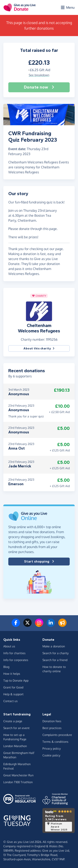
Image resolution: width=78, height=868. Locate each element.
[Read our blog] (62, 625)
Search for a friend (55, 660)
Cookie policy (51, 755)
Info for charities (14, 653)
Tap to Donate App (16, 680)
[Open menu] (67, 7)
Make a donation (54, 646)
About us (9, 646)
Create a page (13, 721)
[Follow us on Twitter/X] (27, 625)
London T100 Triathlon (18, 782)
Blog (6, 667)
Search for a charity (56, 653)
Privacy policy (52, 748)
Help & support (13, 694)
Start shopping (39, 562)
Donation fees (52, 721)
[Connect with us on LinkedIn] (51, 625)
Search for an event (16, 728)
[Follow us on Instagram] (39, 625)
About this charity (39, 348)
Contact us (11, 701)
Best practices (52, 728)
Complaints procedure (57, 735)
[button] (39, 311)
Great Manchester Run (18, 775)
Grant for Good (13, 687)
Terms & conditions (55, 742)
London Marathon (15, 746)
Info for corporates (16, 660)
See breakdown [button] (39, 75)
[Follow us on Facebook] (16, 625)
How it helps (12, 674)
